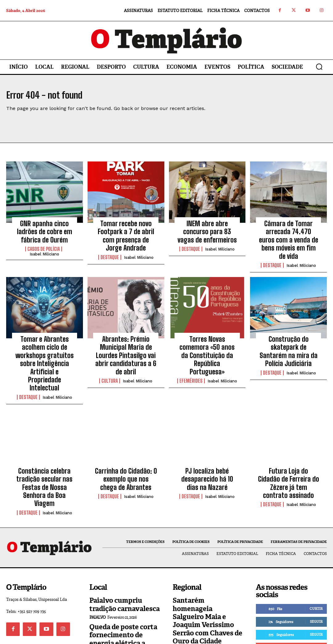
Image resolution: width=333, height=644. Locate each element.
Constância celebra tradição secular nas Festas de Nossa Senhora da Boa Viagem (45, 444)
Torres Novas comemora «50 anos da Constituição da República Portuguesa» (207, 333)
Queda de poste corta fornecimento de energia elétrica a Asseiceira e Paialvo (121, 583)
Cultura (110, 355)
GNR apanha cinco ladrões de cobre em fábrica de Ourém (45, 231)
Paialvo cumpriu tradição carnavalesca (123, 552)
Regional (183, 577)
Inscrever (313, 589)
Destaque (110, 247)
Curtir (316, 551)
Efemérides (191, 348)
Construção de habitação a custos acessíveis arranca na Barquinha (208, 593)
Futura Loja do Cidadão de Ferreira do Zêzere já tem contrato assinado (288, 441)
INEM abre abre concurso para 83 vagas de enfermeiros (207, 231)
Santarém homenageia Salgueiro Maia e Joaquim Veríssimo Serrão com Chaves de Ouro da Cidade (207, 559)
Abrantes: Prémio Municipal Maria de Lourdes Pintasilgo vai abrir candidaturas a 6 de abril (126, 336)
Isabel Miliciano (44, 252)
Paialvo (98, 564)
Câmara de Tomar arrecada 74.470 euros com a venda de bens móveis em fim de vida (288, 235)
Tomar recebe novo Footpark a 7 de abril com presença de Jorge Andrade (126, 231)
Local (96, 601)
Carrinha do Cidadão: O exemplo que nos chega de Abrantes (126, 441)
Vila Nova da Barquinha (199, 607)
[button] (319, 67)
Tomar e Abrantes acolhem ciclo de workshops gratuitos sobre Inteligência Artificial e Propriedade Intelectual (44, 339)
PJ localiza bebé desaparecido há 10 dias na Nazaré (207, 441)
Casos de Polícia (44, 247)
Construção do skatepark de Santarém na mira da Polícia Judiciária (288, 333)
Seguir (316, 564)
